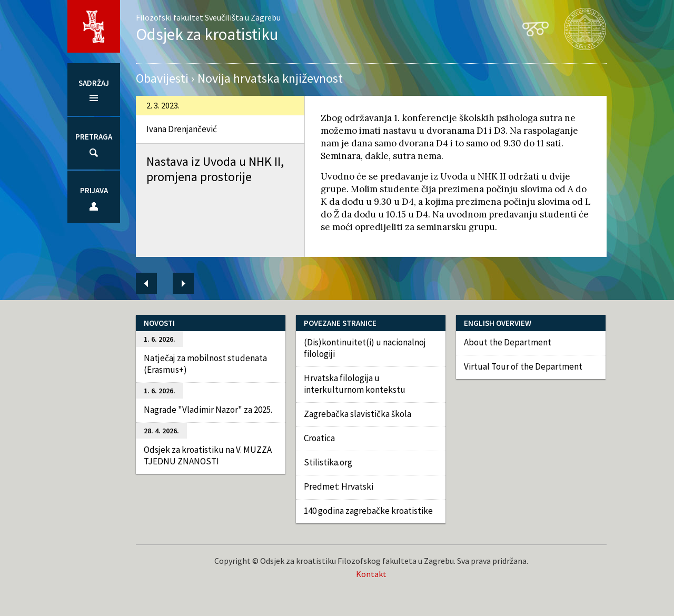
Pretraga (94, 137)
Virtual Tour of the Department (523, 366)
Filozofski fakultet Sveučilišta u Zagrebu (208, 17)
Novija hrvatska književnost (270, 78)
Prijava (94, 190)
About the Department (508, 342)
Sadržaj (94, 83)
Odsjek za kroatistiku (207, 34)
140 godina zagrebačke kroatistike (368, 511)
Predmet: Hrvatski (339, 486)
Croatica (319, 438)
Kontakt (371, 574)
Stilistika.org (328, 462)
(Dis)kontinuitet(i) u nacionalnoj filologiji (365, 348)
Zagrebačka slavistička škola (358, 414)
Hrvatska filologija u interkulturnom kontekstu (355, 384)
